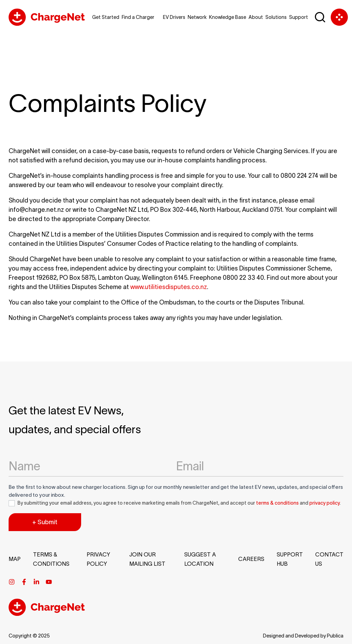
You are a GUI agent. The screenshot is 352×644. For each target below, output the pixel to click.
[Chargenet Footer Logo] (47, 614)
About (256, 17)
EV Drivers (174, 17)
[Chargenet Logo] (47, 17)
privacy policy (324, 503)
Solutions (276, 17)
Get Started (106, 17)
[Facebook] (24, 582)
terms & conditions (277, 503)
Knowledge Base (228, 17)
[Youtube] (49, 582)
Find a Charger (138, 17)
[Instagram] (12, 582)
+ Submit (45, 522)
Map (15, 559)
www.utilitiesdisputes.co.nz (169, 287)
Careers (251, 559)
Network (197, 17)
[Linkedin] (36, 582)
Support (299, 17)
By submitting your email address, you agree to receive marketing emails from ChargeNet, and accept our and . (175, 503)
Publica (335, 636)
